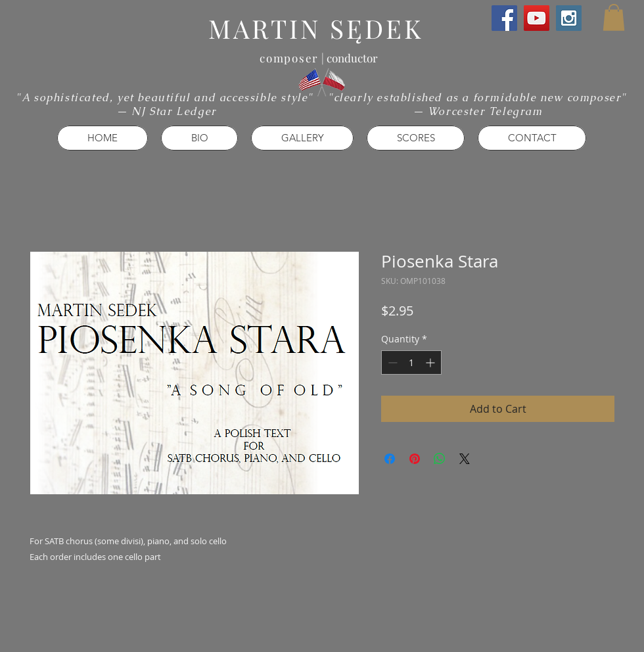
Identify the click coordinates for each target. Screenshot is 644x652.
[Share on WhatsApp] (440, 459)
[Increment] (431, 362)
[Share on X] (465, 459)
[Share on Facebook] (390, 459)
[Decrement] (391, 362)
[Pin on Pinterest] (415, 459)
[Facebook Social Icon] (504, 18)
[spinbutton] (411, 362)
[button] (614, 17)
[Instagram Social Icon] (569, 18)
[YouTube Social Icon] (537, 18)
